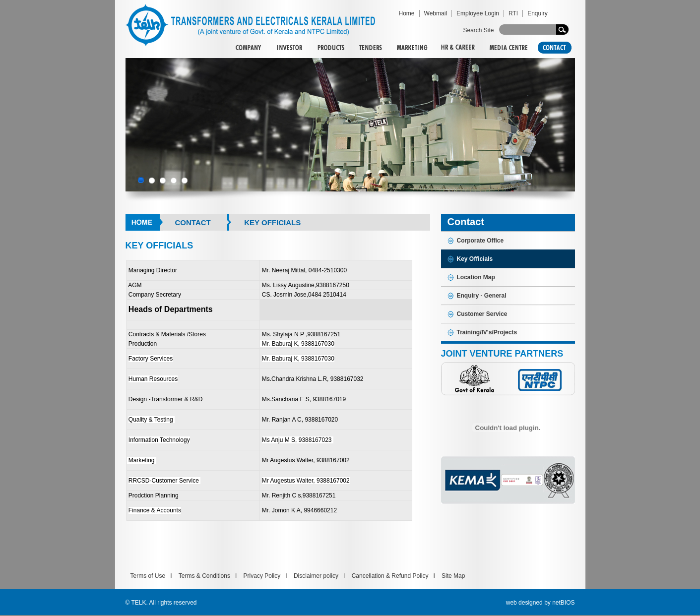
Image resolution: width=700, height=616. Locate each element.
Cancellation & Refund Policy (390, 576)
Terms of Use (148, 576)
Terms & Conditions (204, 576)
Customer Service (482, 314)
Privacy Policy (262, 576)
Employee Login (478, 13)
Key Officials (475, 259)
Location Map (476, 277)
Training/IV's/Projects (487, 332)
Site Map (453, 576)
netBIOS (563, 603)
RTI (513, 13)
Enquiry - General (482, 296)
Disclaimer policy (316, 576)
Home (407, 13)
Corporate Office (480, 241)
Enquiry (538, 13)
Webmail (436, 13)
